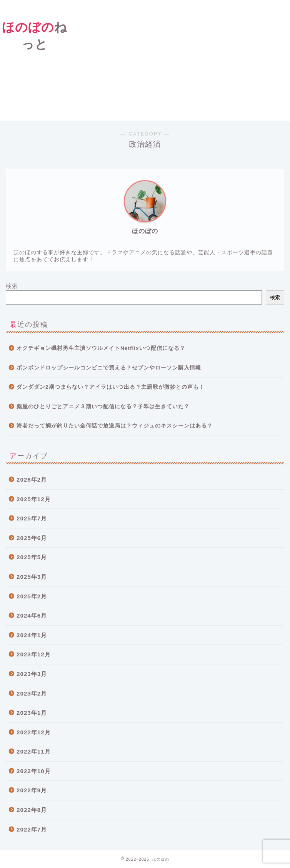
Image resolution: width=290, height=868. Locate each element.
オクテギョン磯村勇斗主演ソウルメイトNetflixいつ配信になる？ (101, 348)
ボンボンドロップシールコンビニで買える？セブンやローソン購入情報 (109, 368)
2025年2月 (32, 596)
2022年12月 (34, 732)
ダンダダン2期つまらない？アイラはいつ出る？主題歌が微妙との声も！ (111, 387)
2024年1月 (32, 635)
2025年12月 (34, 499)
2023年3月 (32, 674)
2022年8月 (32, 810)
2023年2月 (32, 693)
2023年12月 (34, 654)
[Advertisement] (180, 59)
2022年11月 (34, 751)
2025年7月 (32, 518)
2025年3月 (32, 577)
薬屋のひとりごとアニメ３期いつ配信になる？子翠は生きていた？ (103, 407)
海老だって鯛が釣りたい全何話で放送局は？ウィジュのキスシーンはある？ (115, 426)
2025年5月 (32, 557)
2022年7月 (32, 829)
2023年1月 (32, 713)
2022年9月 (32, 790)
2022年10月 (34, 771)
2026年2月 (32, 480)
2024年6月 (32, 615)
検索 (12, 286)
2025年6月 (32, 538)
